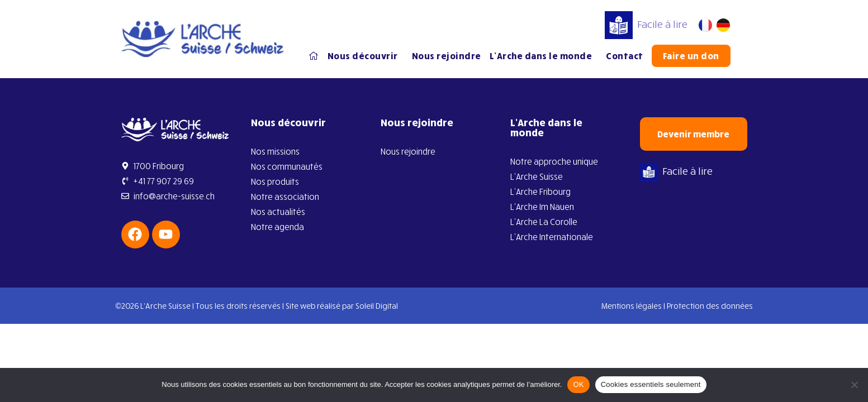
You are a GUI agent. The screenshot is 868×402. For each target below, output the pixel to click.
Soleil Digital (377, 306)
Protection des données (710, 306)
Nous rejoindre (447, 56)
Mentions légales (632, 306)
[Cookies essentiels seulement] (854, 385)
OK (578, 384)
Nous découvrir (366, 56)
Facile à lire (646, 24)
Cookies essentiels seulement (651, 384)
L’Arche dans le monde (544, 56)
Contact (625, 56)
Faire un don (691, 56)
